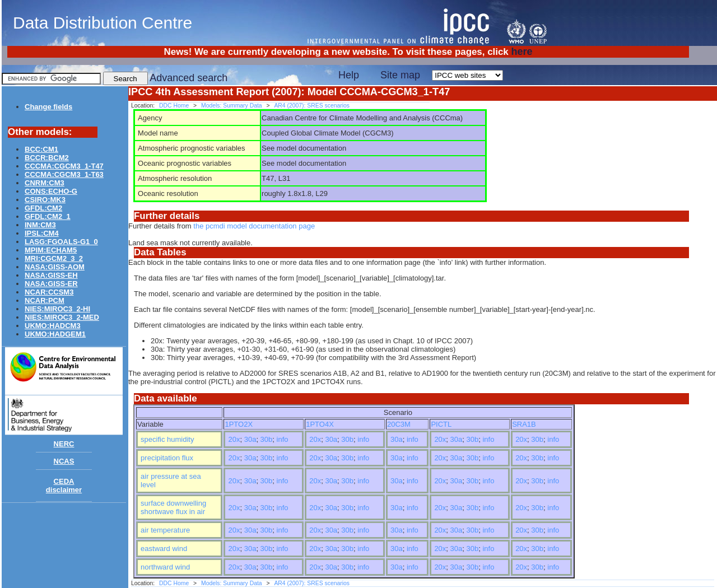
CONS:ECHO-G (51, 191)
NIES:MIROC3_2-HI (57, 309)
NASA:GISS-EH (51, 275)
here (522, 52)
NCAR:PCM (45, 300)
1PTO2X (239, 424)
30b (267, 439)
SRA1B (524, 424)
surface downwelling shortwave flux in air (173, 507)
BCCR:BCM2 (47, 158)
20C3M (399, 424)
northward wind (165, 567)
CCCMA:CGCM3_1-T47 (64, 166)
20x (234, 439)
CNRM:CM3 (45, 183)
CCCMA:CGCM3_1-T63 (64, 174)
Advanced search (188, 78)
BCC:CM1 (41, 149)
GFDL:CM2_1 (48, 216)
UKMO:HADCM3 (53, 326)
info (283, 439)
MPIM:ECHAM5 (51, 250)
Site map (400, 75)
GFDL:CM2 (43, 208)
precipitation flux (167, 458)
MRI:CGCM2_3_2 (54, 258)
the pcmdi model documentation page (254, 226)
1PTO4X (320, 424)
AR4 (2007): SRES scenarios (312, 106)
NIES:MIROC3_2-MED (62, 317)
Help (349, 75)
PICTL (441, 424)
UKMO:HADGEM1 (55, 334)
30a (250, 439)
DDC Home (174, 106)
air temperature (165, 530)
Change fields (48, 107)
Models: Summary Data (232, 106)
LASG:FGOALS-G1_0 (61, 242)
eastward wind (164, 549)
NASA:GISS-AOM (55, 267)
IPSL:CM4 (42, 233)
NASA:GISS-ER (51, 284)
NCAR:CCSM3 (49, 292)
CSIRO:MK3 (45, 200)
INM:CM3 (40, 225)
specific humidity (167, 439)
